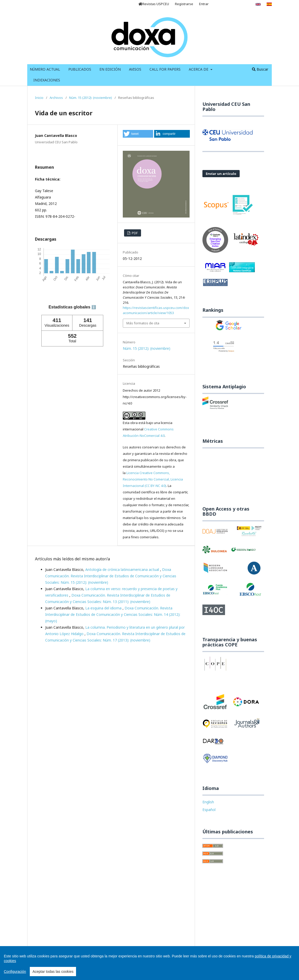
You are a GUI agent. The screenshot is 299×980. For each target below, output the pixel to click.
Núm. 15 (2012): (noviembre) (91, 98)
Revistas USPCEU (154, 4)
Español (209, 810)
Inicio (39, 98)
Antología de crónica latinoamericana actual (123, 569)
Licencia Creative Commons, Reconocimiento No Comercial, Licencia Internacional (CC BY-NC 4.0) (153, 479)
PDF (134, 233)
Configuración (15, 972)
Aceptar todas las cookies (53, 972)
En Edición (110, 69)
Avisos (135, 69)
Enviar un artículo (221, 174)
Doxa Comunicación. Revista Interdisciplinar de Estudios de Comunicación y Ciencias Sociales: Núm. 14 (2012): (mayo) (113, 614)
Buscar (260, 69)
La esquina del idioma (104, 608)
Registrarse (184, 4)
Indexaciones (47, 80)
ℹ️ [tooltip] (94, 307)
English (208, 802)
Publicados (80, 69)
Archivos (56, 98)
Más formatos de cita (143, 323)
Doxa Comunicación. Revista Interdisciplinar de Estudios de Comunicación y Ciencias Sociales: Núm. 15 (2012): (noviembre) (111, 576)
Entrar (204, 4)
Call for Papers (165, 69)
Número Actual (45, 69)
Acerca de (199, 69)
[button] (138, 134)
